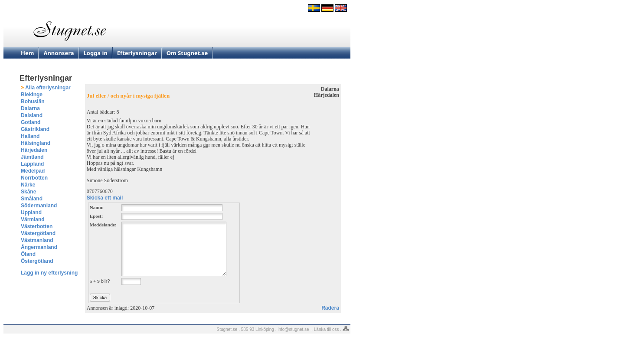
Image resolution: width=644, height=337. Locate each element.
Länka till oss (327, 329)
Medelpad (33, 171)
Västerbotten (37, 226)
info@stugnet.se (293, 329)
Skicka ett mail (105, 198)
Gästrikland (35, 129)
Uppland (31, 213)
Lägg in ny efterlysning (49, 273)
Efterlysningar (137, 53)
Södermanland (39, 206)
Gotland (31, 122)
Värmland (33, 219)
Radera (330, 308)
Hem (27, 53)
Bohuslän (33, 101)
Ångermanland (39, 247)
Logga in (96, 53)
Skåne (28, 192)
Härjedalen (34, 150)
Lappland (32, 164)
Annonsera (59, 53)
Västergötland (38, 233)
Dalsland (32, 115)
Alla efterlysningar (48, 88)
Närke (28, 185)
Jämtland (32, 157)
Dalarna (30, 108)
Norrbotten (34, 178)
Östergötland (37, 261)
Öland (28, 254)
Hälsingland (36, 143)
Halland (30, 136)
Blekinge (32, 95)
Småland (32, 199)
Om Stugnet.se (187, 53)
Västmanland (37, 240)
